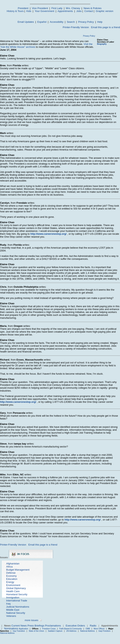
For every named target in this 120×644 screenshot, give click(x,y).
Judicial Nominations (18, 607)
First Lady (57, 8)
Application (23, 629)
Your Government (44, 11)
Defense (11, 573)
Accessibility (57, 22)
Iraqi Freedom (104, 631)
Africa (9, 567)
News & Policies (93, 8)
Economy (11, 576)
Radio (93, 626)
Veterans (11, 616)
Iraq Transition (19, 631)
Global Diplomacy (16, 588)
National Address (88, 631)
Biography (102, 44)
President (23, 8)
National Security (16, 613)
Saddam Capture (55, 631)
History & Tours (15, 11)
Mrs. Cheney (73, 8)
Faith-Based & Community (71, 629)
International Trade (17, 601)
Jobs (79, 11)
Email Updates (26, 22)
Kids (29, 11)
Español (42, 22)
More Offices (99, 629)
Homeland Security (17, 594)
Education (12, 579)
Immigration (13, 597)
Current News (19, 626)
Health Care (13, 591)
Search (71, 22)
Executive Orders (75, 626)
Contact (89, 11)
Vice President (40, 8)
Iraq (8, 604)
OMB (88, 629)
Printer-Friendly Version (76, 27)
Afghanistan (13, 564)
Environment (13, 585)
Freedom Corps (49, 629)
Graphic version (104, 11)
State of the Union (36, 631)
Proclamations (53, 626)
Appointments (65, 11)
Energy (10, 582)
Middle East (13, 610)
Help (100, 22)
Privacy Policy (86, 22)
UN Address (71, 631)
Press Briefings (36, 626)
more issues (31, 620)
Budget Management (18, 570)
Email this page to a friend (106, 27)
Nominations (11, 628)
